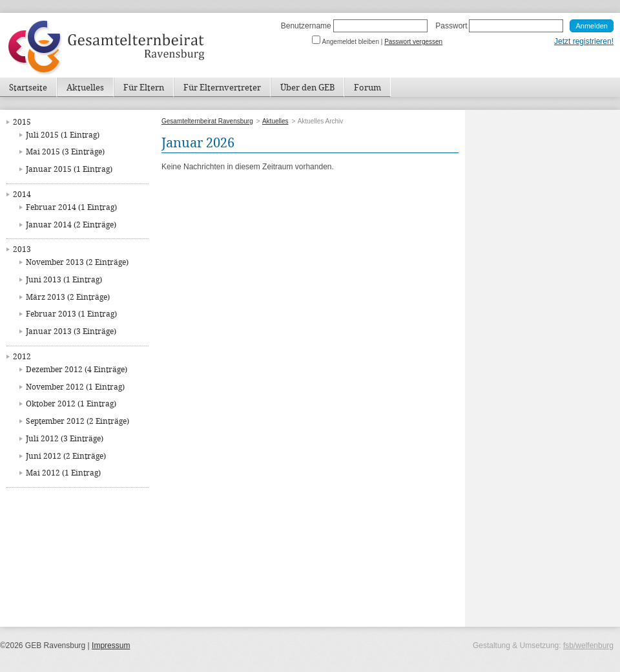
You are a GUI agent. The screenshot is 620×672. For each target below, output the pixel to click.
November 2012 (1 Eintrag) (75, 387)
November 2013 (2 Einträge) (77, 263)
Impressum (111, 646)
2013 (22, 250)
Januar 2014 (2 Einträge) (71, 225)
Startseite (28, 88)
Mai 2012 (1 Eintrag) (63, 473)
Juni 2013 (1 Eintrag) (64, 280)
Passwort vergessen (413, 42)
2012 (22, 357)
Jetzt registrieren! (584, 41)
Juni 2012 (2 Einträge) (66, 457)
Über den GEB (307, 88)
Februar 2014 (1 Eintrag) (71, 208)
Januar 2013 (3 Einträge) (71, 332)
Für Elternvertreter (222, 88)
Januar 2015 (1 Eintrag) (69, 170)
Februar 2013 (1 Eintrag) (71, 314)
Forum (367, 88)
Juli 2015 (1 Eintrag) (63, 135)
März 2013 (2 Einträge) (68, 298)
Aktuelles (85, 88)
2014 (22, 195)
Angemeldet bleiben (351, 42)
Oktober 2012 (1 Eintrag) (71, 404)
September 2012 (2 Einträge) (77, 422)
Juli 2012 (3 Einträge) (65, 439)
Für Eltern (144, 88)
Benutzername (306, 26)
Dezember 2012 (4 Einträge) (77, 370)
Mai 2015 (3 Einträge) (65, 152)
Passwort (451, 26)
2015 (22, 122)
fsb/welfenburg (588, 646)
